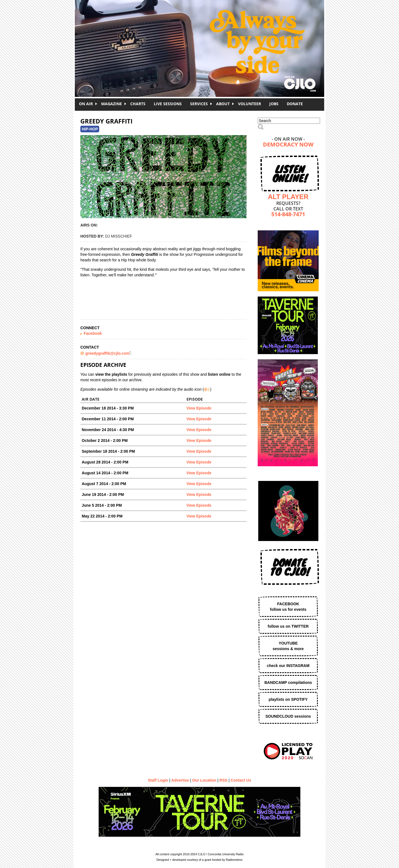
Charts (138, 104)
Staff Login (158, 780)
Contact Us (241, 780)
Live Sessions (168, 104)
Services (199, 104)
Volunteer (250, 104)
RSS (223, 780)
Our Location (204, 780)
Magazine (112, 104)
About (223, 104)
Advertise (180, 780)
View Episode (199, 408)
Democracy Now (288, 145)
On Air (86, 104)
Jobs (274, 104)
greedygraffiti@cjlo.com (108, 353)
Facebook (93, 333)
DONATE (295, 104)
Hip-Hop (90, 129)
